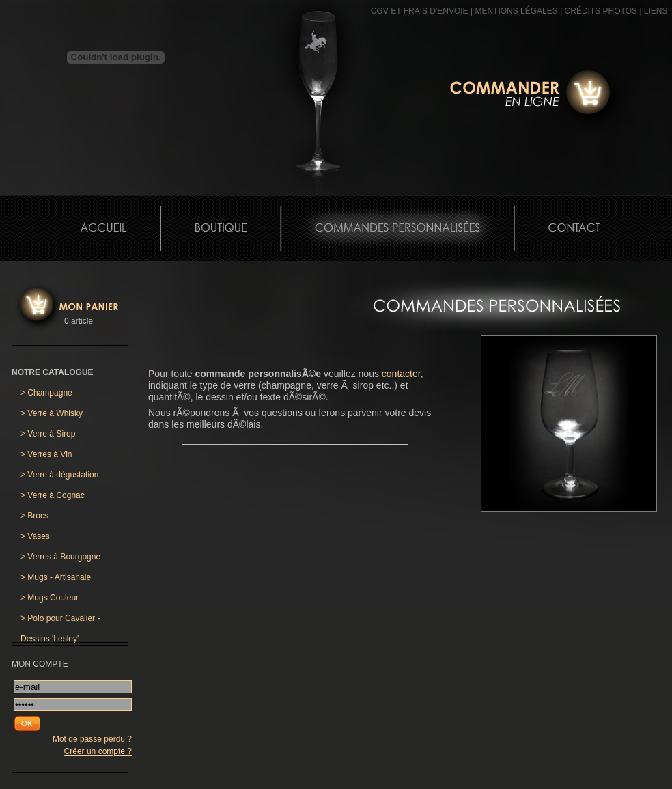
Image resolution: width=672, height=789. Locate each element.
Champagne (46, 393)
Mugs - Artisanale (56, 577)
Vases (35, 536)
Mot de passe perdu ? (92, 739)
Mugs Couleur (50, 598)
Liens (656, 11)
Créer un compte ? (98, 751)
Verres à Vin (46, 454)
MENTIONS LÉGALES (516, 11)
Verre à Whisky (52, 413)
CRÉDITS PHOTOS (601, 11)
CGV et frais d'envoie (420, 11)
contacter (401, 374)
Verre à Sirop (48, 434)
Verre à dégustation (59, 475)
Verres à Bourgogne (60, 557)
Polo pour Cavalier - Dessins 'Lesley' (60, 621)
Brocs (34, 516)
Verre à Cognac (53, 495)
